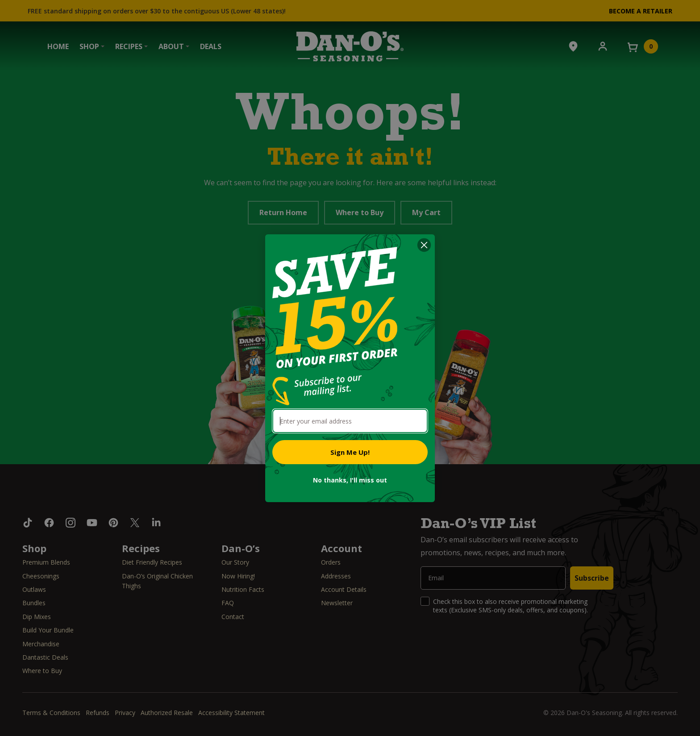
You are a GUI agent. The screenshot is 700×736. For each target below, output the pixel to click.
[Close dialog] (424, 245)
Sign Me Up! (350, 452)
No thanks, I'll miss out (350, 480)
